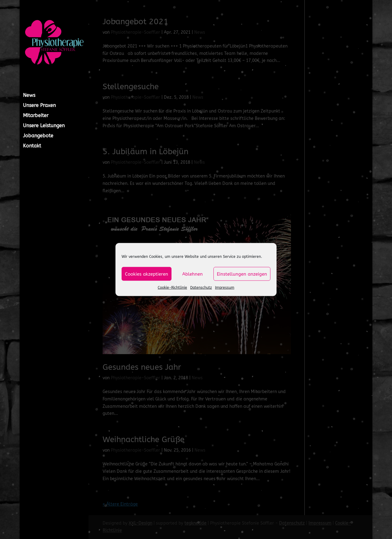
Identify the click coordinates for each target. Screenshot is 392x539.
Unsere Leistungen (44, 126)
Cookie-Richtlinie (172, 288)
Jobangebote (38, 136)
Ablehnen (192, 274)
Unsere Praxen (39, 106)
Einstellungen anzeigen (242, 274)
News (29, 96)
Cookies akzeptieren (147, 274)
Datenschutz (201, 288)
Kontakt (32, 146)
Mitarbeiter (36, 116)
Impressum (225, 288)
